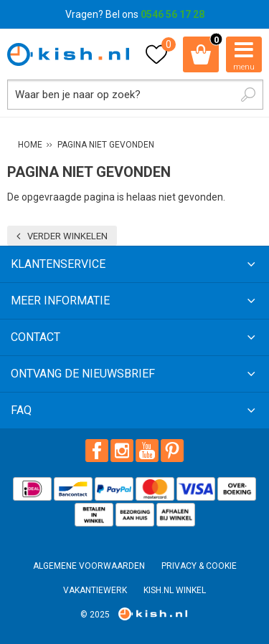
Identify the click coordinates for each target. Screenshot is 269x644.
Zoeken (248, 95)
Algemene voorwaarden (89, 566)
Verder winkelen (67, 236)
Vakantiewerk (95, 590)
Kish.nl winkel (175, 590)
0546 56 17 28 (173, 14)
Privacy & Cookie (199, 566)
